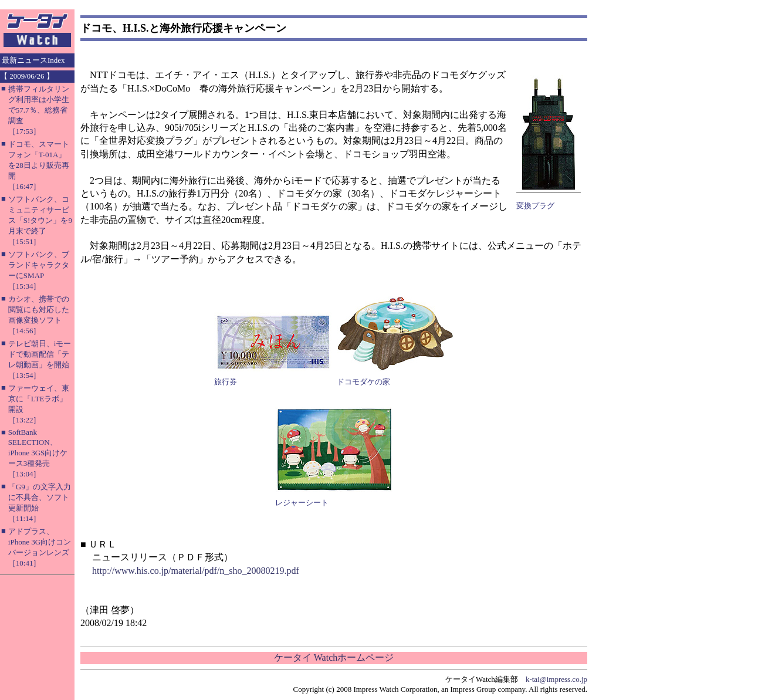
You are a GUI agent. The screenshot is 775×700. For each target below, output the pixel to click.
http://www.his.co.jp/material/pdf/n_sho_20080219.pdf (196, 571)
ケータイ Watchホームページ (334, 657)
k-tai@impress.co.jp (556, 679)
